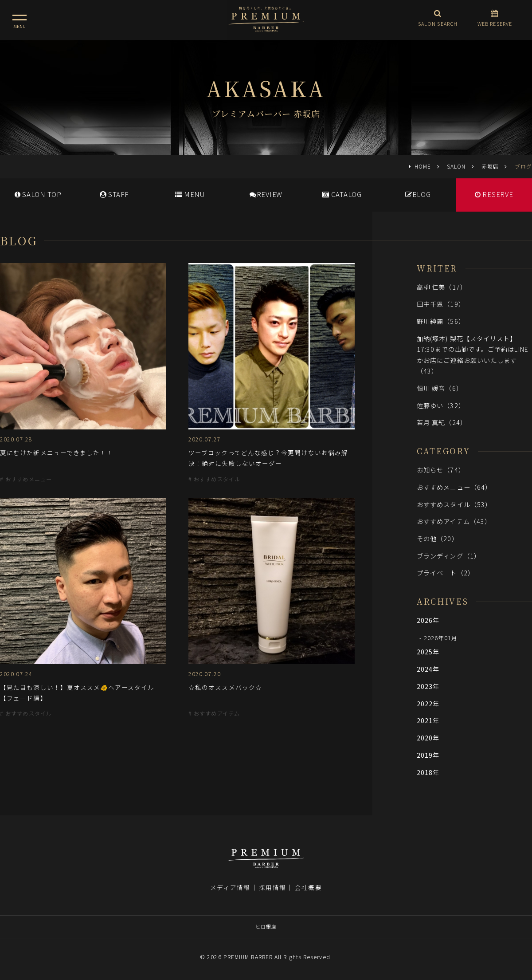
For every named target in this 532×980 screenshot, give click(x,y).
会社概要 (308, 887)
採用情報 (272, 887)
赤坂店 (490, 166)
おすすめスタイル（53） (454, 504)
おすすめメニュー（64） (454, 487)
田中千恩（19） (441, 304)
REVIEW (266, 194)
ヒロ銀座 (266, 926)
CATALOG (342, 194)
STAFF (114, 194)
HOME (423, 166)
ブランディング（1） (449, 556)
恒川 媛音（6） (440, 388)
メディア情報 (230, 887)
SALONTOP (38, 194)
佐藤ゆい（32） (441, 405)
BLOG (418, 194)
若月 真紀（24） (442, 422)
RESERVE (494, 194)
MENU (190, 194)
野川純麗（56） (441, 321)
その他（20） (438, 538)
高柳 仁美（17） (442, 287)
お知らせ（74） (441, 470)
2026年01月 (441, 638)
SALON (456, 166)
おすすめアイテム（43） (454, 521)
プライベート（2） (446, 573)
